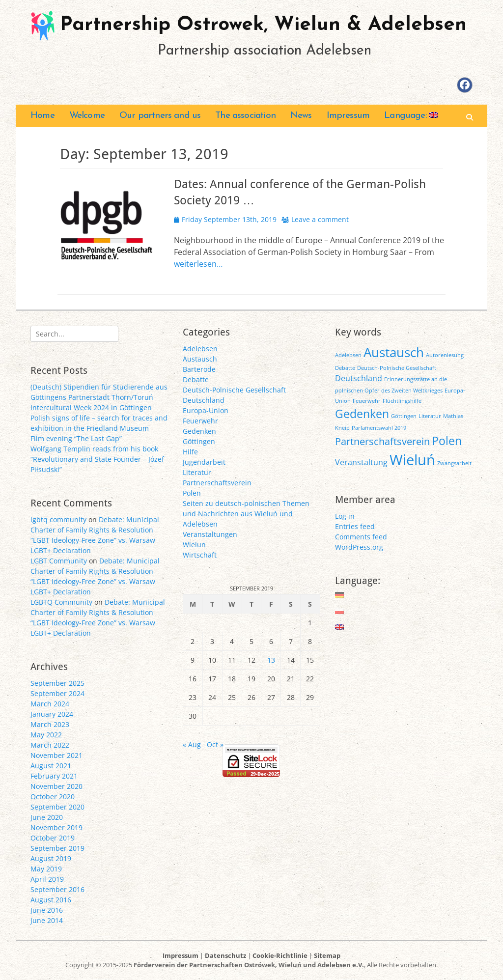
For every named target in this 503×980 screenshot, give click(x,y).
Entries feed (355, 526)
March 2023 (50, 724)
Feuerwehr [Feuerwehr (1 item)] (367, 401)
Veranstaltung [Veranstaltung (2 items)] (361, 462)
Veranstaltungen (210, 534)
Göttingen (199, 441)
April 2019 (47, 879)
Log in (345, 516)
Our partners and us (160, 116)
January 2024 (52, 714)
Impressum (348, 116)
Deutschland (204, 400)
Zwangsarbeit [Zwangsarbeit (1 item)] (454, 463)
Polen (192, 493)
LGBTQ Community (61, 602)
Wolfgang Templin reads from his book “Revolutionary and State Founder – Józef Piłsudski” (97, 459)
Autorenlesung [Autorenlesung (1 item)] (445, 355)
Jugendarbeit (204, 462)
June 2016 (47, 910)
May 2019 (46, 869)
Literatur (197, 472)
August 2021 (51, 766)
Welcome (87, 116)
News (301, 116)
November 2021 (56, 755)
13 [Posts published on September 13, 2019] (271, 660)
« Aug (192, 744)
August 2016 (51, 900)
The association (245, 116)
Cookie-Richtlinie (280, 955)
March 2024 (50, 704)
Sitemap (327, 955)
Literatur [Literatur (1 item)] (430, 416)
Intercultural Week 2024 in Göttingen (91, 407)
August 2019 (51, 858)
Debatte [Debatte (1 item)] (345, 368)
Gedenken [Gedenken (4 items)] (362, 414)
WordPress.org (359, 547)
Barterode (199, 369)
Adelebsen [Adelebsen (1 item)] (348, 355)
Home (42, 116)
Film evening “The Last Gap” (76, 438)
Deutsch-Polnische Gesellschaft (234, 390)
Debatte (196, 379)
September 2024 (57, 693)
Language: (411, 116)
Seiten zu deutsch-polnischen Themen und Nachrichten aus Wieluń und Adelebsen (246, 514)
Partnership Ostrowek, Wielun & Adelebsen (263, 25)
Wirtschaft (200, 555)
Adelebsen (200, 349)
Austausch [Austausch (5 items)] (394, 352)
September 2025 (57, 683)
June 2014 (47, 920)
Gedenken (199, 431)
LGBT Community (59, 561)
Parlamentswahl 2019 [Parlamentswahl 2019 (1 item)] (379, 428)
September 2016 (57, 889)
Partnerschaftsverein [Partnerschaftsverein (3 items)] (382, 441)
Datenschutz (225, 955)
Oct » (215, 744)
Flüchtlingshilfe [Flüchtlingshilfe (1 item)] (402, 401)
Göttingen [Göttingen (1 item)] (404, 416)
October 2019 (53, 838)
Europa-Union (206, 410)
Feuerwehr (200, 421)
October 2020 (53, 797)
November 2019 (56, 827)
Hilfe (190, 452)
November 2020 (56, 786)
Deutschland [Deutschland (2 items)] (359, 378)
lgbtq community (58, 519)
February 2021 (54, 776)
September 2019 (57, 848)
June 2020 (47, 817)
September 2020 (57, 807)
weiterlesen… (198, 264)
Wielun (194, 545)
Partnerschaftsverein (217, 483)
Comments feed (361, 537)
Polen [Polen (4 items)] (447, 441)
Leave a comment (320, 219)
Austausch (200, 359)
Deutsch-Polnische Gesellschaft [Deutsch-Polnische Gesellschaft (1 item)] (397, 368)
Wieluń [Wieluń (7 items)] (412, 460)
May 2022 (46, 735)
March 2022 (50, 745)
